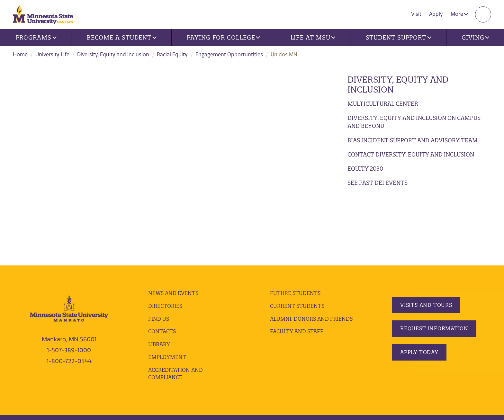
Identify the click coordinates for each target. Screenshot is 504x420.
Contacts (162, 264)
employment (167, 289)
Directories (165, 238)
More (459, 14)
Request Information (434, 261)
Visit (416, 14)
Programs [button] (36, 37)
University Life (52, 54)
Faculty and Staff (297, 264)
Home (20, 54)
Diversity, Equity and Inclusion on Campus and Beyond (414, 122)
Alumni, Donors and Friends (311, 251)
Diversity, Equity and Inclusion (113, 54)
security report (179, 360)
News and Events (173, 225)
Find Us (159, 251)
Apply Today (419, 284)
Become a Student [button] (122, 37)
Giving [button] (475, 37)
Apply (436, 14)
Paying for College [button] (223, 37)
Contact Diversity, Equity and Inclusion (411, 154)
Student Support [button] (399, 37)
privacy (150, 360)
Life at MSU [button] (313, 37)
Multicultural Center (383, 104)
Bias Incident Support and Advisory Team (413, 140)
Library (159, 276)
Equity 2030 (365, 169)
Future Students (295, 225)
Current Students (297, 238)
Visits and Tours (426, 237)
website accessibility (224, 360)
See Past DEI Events (378, 183)
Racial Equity (172, 54)
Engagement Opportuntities (229, 54)
